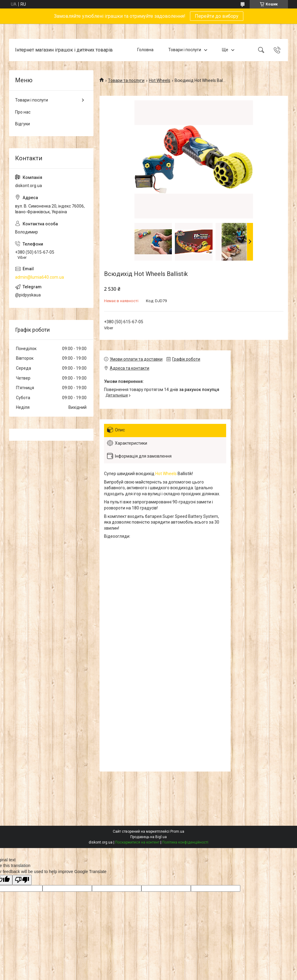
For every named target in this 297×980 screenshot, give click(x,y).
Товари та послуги (126, 80)
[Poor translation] (22, 880)
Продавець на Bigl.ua (148, 837)
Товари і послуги (185, 50)
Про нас (23, 112)
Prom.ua (177, 831)
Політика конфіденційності (185, 842)
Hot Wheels (160, 80)
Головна (145, 50)
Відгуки (22, 124)
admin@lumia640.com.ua (39, 277)
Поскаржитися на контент (137, 842)
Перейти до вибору (217, 16)
